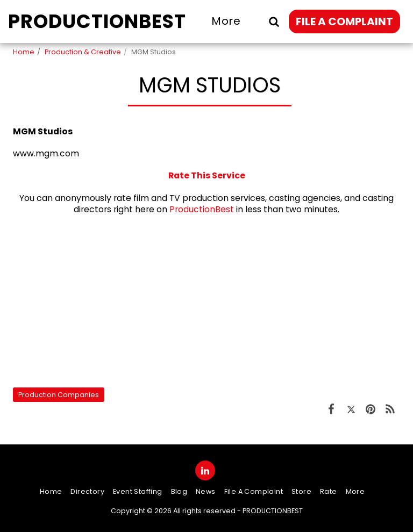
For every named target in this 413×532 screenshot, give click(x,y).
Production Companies (59, 395)
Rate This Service (207, 175)
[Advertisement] (206, 301)
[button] (274, 21)
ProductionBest (202, 209)
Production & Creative (83, 52)
